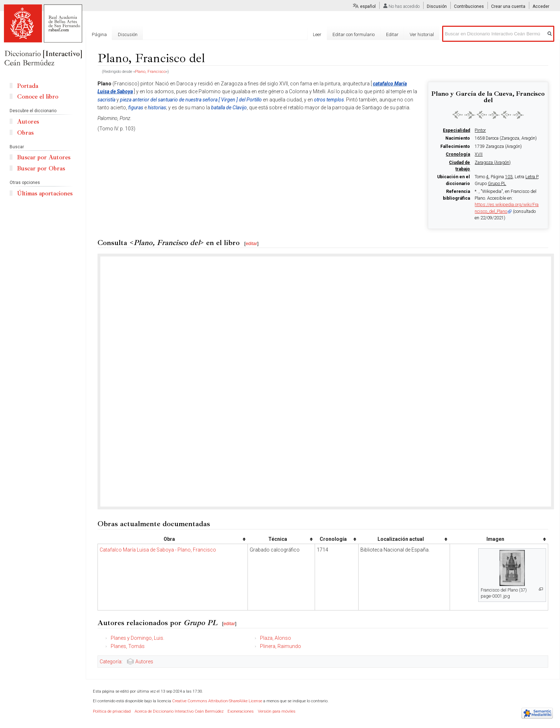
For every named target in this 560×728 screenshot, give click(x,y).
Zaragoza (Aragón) (493, 163)
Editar (392, 34)
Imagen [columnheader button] (495, 539)
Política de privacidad (112, 711)
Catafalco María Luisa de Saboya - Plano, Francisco (158, 550)
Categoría (111, 662)
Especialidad (456, 130)
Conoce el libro (38, 97)
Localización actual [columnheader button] (401, 539)
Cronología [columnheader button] (333, 539)
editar (252, 243)
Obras (25, 133)
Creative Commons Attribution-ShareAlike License (217, 701)
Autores (144, 662)
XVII (479, 154)
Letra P (532, 177)
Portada (28, 86)
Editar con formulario (354, 34)
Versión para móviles (277, 711)
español (368, 6)
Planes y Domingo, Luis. (137, 638)
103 (509, 177)
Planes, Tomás (128, 646)
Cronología (458, 154)
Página (99, 34)
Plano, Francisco (150, 71)
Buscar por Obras (41, 168)
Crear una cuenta (508, 6)
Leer (317, 34)
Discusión (437, 6)
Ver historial (422, 34)
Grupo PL (497, 184)
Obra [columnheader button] (169, 539)
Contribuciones (469, 6)
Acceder (541, 6)
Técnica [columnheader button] (278, 539)
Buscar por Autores (44, 157)
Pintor (480, 130)
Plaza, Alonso (276, 638)
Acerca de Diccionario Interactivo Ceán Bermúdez (179, 711)
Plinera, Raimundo (281, 646)
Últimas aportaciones (45, 193)
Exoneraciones (241, 711)
